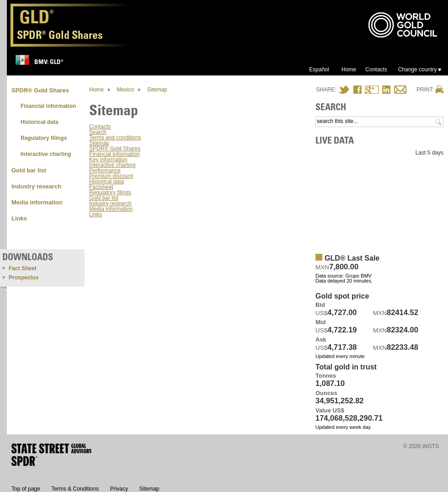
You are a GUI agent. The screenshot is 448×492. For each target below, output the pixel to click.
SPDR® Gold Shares (115, 149)
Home (96, 90)
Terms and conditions (115, 138)
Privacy (119, 489)
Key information (108, 160)
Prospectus (24, 278)
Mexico (125, 90)
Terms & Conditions (75, 489)
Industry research (110, 203)
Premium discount (111, 176)
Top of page (26, 489)
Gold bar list (104, 198)
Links (96, 214)
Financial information (115, 154)
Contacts (100, 127)
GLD (37, 19)
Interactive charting (112, 165)
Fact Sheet (23, 268)
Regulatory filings (110, 193)
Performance (105, 171)
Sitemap (157, 90)
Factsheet (101, 187)
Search (98, 132)
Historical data (107, 182)
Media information (111, 209)
